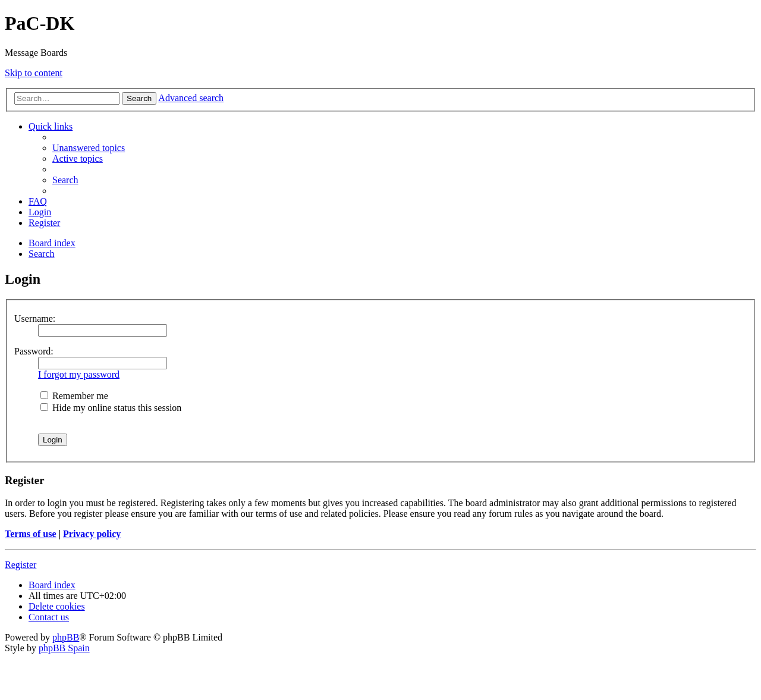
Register (21, 565)
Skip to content (34, 73)
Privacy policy (92, 534)
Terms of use (31, 534)
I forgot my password (79, 374)
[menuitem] (89, 148)
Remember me (74, 396)
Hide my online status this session (111, 408)
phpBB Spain (64, 648)
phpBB (66, 637)
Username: (35, 318)
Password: (34, 351)
